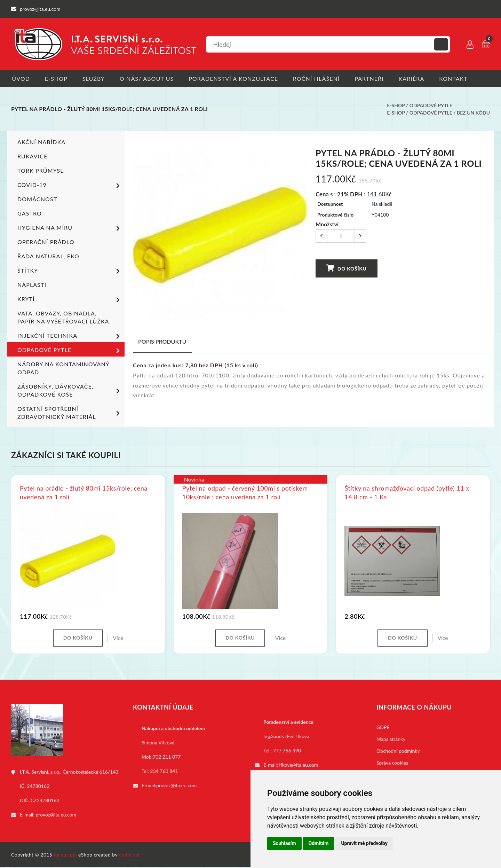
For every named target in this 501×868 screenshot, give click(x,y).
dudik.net (130, 855)
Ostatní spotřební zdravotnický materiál (70, 413)
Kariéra (416, 79)
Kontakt (459, 79)
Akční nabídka (41, 142)
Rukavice (33, 157)
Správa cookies (392, 763)
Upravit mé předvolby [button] (364, 843)
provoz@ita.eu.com (56, 815)
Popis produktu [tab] (162, 342)
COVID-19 (70, 186)
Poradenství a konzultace (236, 79)
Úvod (20, 79)
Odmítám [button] (319, 843)
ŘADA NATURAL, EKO (48, 256)
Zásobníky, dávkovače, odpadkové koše (70, 391)
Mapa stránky (391, 740)
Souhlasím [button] (284, 843)
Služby (94, 79)
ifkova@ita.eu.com (299, 765)
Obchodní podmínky (398, 752)
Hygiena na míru (70, 229)
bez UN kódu (473, 113)
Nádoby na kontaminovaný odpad (63, 368)
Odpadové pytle (431, 106)
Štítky (70, 272)
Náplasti (32, 285)
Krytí (70, 300)
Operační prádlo (46, 242)
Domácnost (37, 199)
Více (119, 638)
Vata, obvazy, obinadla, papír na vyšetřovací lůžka (63, 318)
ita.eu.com (66, 855)
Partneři (373, 79)
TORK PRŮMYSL (41, 171)
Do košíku (346, 269)
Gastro (30, 214)
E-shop (56, 79)
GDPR (383, 728)
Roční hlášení (320, 79)
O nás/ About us (149, 79)
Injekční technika (70, 337)
